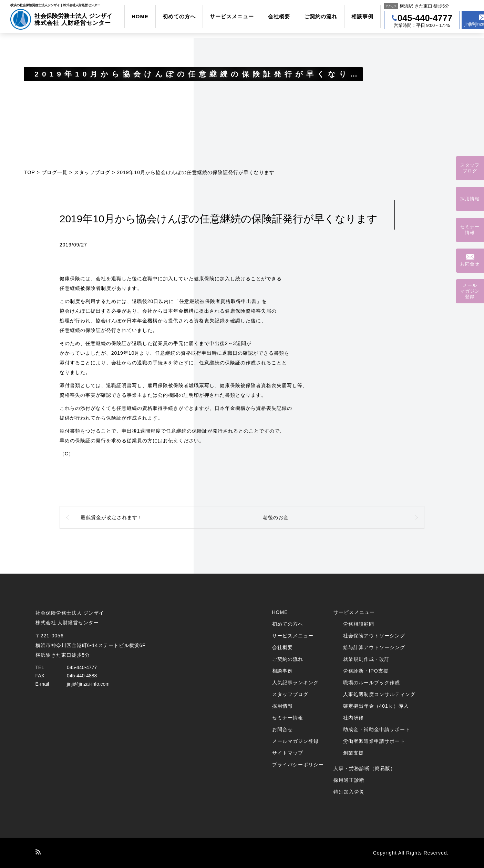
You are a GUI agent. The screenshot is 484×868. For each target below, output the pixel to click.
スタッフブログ (92, 172)
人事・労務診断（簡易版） (364, 768)
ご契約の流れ (321, 16)
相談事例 (362, 16)
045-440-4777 (82, 667)
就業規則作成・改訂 (366, 659)
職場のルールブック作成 (372, 683)
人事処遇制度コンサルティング (379, 694)
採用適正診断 (349, 780)
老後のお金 (276, 517)
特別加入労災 (349, 792)
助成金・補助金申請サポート (377, 729)
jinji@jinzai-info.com (88, 684)
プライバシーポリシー (298, 765)
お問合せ (282, 729)
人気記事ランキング (295, 683)
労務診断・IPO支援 (366, 671)
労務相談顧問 (359, 624)
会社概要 (279, 16)
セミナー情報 (288, 718)
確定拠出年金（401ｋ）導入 (376, 706)
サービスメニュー (232, 16)
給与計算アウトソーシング (374, 647)
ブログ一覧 (55, 172)
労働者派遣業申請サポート (374, 741)
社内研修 (353, 718)
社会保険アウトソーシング (374, 636)
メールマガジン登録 (295, 741)
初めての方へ (179, 16)
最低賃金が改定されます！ (112, 517)
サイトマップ (288, 753)
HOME (140, 16)
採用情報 (282, 706)
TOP (30, 172)
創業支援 (353, 753)
